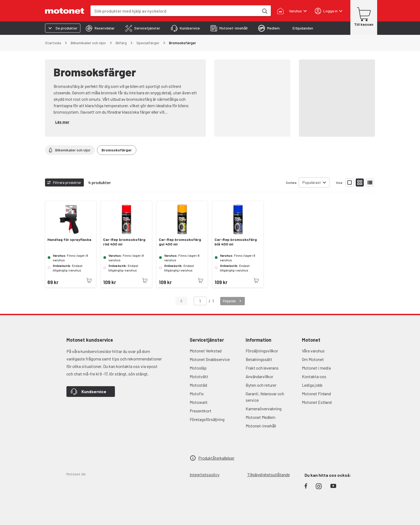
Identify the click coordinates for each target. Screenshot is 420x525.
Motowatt (199, 402)
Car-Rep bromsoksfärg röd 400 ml (124, 242)
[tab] (100, 28)
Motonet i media (316, 368)
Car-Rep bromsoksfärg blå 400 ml (236, 242)
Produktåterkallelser (216, 458)
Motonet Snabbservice (210, 359)
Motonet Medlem (260, 417)
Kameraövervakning (264, 409)
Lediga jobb (312, 385)
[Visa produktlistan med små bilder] (360, 183)
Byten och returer (261, 385)
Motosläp (198, 368)
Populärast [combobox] (312, 182)
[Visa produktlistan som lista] (370, 183)
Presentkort (200, 411)
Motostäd (198, 385)
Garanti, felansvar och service (265, 397)
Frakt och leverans (262, 368)
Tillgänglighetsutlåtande (269, 474)
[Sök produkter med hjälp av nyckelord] (264, 11)
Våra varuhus (313, 351)
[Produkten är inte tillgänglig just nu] (89, 281)
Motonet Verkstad (206, 351)
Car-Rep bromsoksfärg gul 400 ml (180, 242)
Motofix (197, 394)
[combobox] (175, 11)
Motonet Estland (317, 402)
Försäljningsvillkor (262, 351)
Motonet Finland (316, 394)
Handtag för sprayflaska (69, 240)
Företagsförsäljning (207, 419)
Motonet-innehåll (261, 426)
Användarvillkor (259, 376)
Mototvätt (199, 376)
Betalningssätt (259, 359)
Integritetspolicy (205, 474)
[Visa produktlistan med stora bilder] (350, 183)
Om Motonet (313, 359)
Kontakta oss (314, 376)
